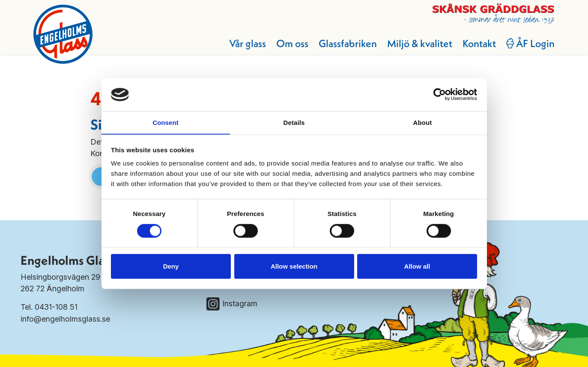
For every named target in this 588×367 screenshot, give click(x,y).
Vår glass (247, 44)
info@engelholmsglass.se (65, 318)
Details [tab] (294, 122)
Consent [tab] (166, 122)
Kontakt (478, 44)
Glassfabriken (347, 44)
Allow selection (294, 266)
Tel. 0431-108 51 (49, 307)
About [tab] (423, 122)
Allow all (417, 266)
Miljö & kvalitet (419, 44)
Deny (171, 266)
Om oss (291, 44)
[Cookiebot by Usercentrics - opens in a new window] (440, 95)
